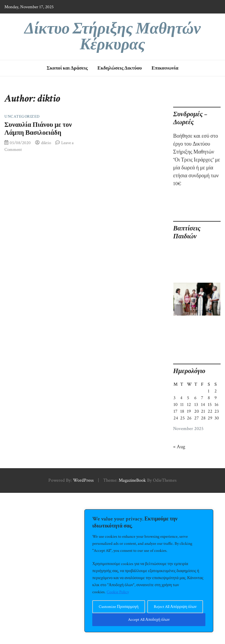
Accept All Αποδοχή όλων (149, 620)
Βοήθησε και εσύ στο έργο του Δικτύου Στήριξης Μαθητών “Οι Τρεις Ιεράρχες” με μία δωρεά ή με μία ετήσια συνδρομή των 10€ (197, 160)
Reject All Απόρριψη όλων (175, 607)
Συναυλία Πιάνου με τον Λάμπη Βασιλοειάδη (38, 129)
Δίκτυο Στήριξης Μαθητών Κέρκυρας (112, 37)
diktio (46, 143)
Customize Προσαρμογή (119, 607)
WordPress (83, 480)
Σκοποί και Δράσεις (67, 68)
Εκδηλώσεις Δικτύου (120, 68)
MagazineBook (132, 480)
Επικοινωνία (165, 68)
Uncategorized (22, 117)
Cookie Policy (118, 592)
